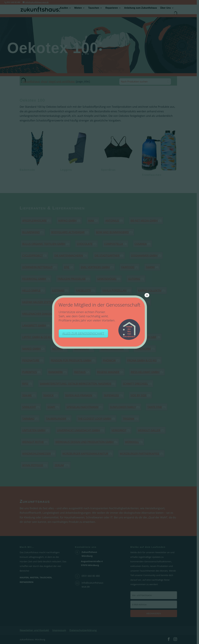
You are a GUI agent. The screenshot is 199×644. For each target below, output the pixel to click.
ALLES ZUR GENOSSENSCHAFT (83, 333)
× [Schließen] (147, 295)
